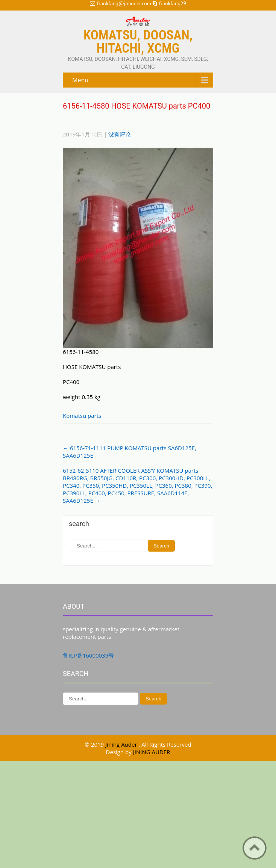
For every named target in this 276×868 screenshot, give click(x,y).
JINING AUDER (152, 752)
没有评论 (120, 134)
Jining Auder (122, 744)
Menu (80, 80)
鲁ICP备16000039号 (88, 655)
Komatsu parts (82, 416)
